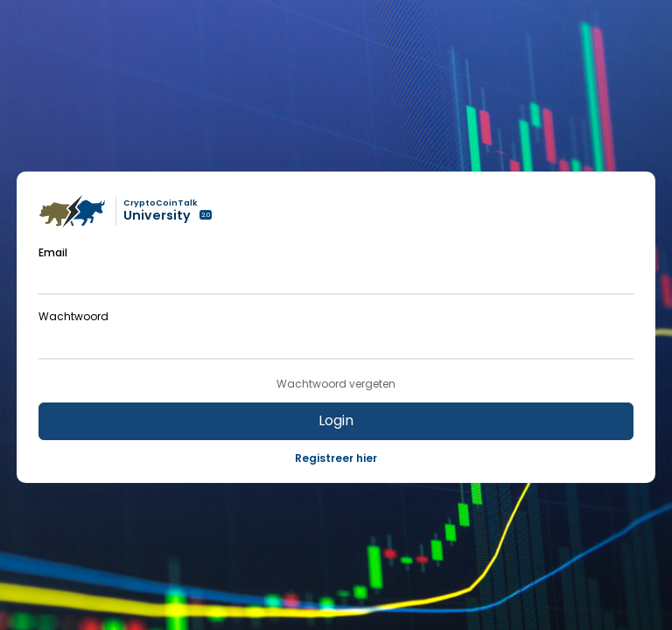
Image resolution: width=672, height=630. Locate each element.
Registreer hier (336, 458)
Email (53, 252)
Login (336, 420)
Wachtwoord (73, 316)
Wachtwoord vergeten (336, 384)
